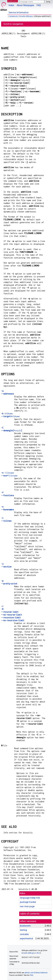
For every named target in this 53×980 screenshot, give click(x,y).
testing (23, 930)
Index (11, 5)
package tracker (28, 902)
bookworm (14, 16)
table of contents (30, 914)
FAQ (39, 5)
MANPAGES (13, 1)
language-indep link (30, 898)
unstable (24, 934)
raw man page (27, 906)
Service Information (19, 13)
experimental (26, 939)
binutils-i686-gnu (26, 16)
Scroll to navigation (13, 24)
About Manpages (25, 5)
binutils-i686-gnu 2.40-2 (31, 953)
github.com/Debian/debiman (36, 973)
